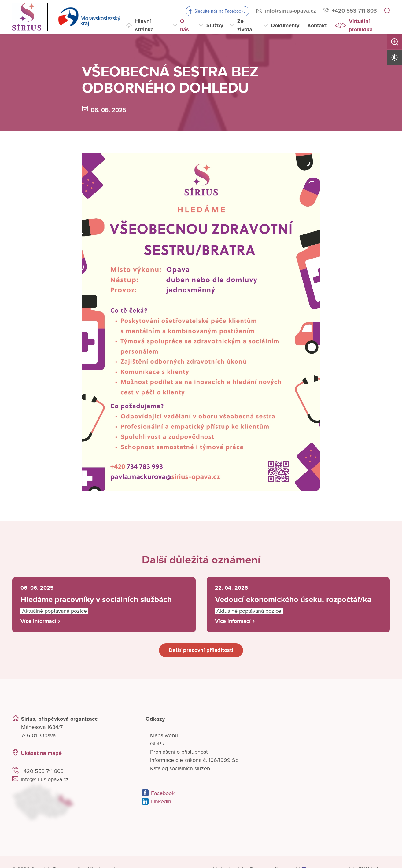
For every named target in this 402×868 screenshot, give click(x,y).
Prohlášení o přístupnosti (179, 752)
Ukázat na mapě (41, 753)
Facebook (163, 793)
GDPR (157, 744)
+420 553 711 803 (354, 11)
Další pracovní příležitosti (201, 650)
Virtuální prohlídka (361, 25)
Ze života (245, 25)
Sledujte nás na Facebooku (220, 11)
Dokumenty (285, 25)
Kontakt (317, 25)
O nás (184, 25)
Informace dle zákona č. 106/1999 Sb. (195, 760)
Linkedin (161, 801)
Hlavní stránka (144, 25)
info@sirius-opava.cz (291, 11)
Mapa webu (164, 735)
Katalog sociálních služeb (180, 768)
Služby (215, 25)
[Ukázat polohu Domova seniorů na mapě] (72, 802)
